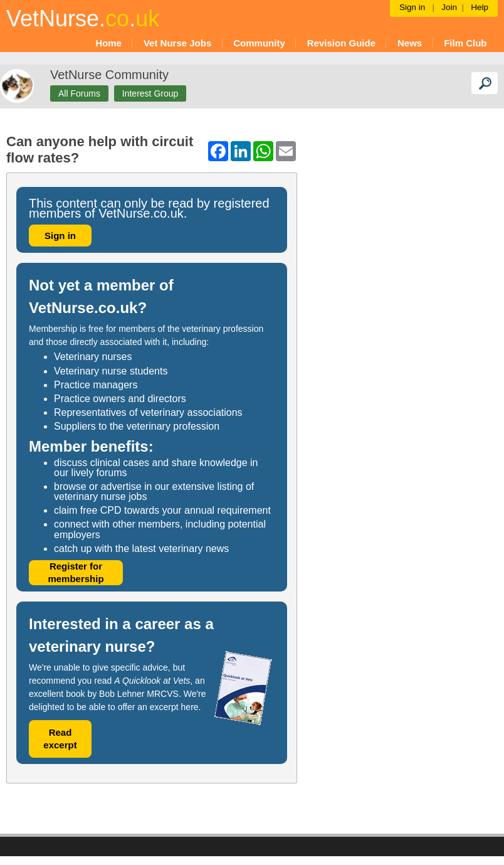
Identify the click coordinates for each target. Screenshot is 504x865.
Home (108, 43)
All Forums (79, 93)
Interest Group (150, 93)
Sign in (60, 236)
